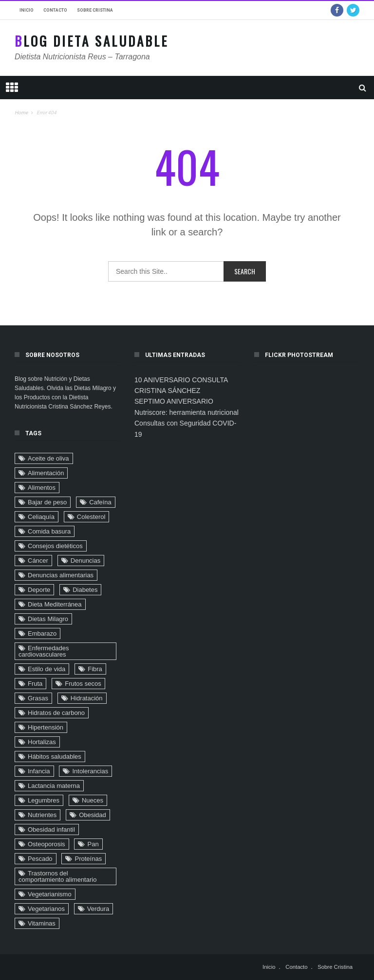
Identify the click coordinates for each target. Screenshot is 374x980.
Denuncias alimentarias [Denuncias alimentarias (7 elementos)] (61, 575)
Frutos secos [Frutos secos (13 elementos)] (83, 684)
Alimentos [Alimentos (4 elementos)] (42, 488)
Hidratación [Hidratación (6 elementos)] (87, 698)
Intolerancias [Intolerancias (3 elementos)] (90, 771)
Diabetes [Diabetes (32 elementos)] (85, 590)
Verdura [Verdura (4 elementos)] (98, 909)
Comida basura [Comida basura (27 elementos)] (49, 531)
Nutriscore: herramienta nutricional (187, 412)
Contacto (55, 10)
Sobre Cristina (95, 10)
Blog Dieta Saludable (92, 41)
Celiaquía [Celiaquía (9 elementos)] (41, 517)
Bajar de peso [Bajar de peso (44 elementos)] (47, 502)
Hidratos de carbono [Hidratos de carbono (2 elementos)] (56, 713)
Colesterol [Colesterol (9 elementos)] (91, 517)
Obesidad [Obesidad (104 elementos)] (93, 815)
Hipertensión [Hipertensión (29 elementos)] (46, 727)
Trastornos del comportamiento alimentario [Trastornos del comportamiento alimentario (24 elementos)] (57, 876)
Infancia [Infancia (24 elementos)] (39, 771)
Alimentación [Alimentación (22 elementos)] (46, 473)
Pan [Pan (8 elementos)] (93, 844)
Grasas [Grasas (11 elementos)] (38, 698)
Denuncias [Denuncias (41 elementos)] (85, 561)
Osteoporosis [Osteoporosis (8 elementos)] (47, 844)
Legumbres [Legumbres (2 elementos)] (44, 800)
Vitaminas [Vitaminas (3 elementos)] (42, 923)
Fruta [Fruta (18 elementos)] (35, 684)
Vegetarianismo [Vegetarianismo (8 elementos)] (50, 894)
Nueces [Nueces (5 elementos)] (93, 800)
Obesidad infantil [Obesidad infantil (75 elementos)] (51, 829)
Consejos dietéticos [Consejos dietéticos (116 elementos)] (55, 546)
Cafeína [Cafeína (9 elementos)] (100, 502)
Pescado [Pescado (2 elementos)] (40, 859)
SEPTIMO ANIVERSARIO (174, 401)
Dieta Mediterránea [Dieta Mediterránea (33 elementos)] (55, 604)
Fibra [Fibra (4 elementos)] (95, 669)
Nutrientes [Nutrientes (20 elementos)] (42, 815)
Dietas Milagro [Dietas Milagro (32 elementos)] (48, 619)
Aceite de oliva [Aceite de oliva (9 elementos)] (48, 458)
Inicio (27, 10)
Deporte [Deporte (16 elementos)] (39, 590)
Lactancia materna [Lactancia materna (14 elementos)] (54, 786)
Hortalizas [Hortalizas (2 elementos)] (42, 742)
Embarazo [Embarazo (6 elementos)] (42, 633)
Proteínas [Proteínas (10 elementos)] (88, 859)
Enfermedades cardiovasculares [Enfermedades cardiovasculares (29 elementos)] (44, 651)
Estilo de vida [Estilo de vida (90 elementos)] (47, 669)
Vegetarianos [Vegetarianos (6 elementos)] (46, 909)
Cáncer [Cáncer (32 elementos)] (38, 561)
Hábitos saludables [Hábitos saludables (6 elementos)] (55, 757)
